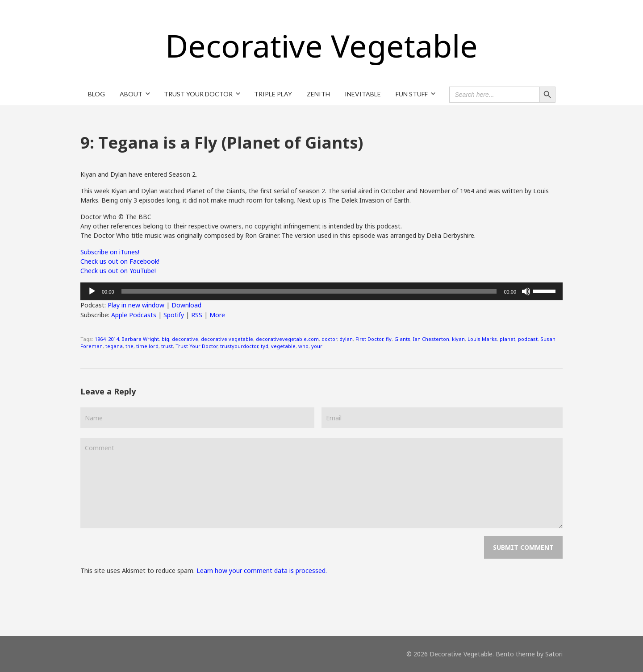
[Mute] (526, 291)
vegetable (283, 346)
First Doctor (369, 339)
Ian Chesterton (431, 339)
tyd (265, 346)
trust (167, 346)
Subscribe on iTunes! (110, 252)
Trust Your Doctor (196, 346)
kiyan (458, 339)
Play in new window (136, 305)
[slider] (309, 291)
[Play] (92, 291)
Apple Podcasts (134, 315)
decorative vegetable (227, 339)
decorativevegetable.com (287, 339)
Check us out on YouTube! (118, 271)
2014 (113, 339)
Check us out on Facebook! (120, 261)
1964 (100, 339)
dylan (346, 339)
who (303, 346)
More (217, 315)
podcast (528, 339)
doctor (329, 339)
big (165, 339)
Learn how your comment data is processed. (262, 570)
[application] (321, 291)
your (317, 346)
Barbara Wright (140, 339)
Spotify (174, 315)
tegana (114, 346)
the (129, 346)
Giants (402, 339)
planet (507, 339)
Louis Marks (482, 339)
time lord (147, 346)
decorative (185, 339)
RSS (197, 315)
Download (186, 305)
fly (389, 339)
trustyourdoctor (239, 346)
